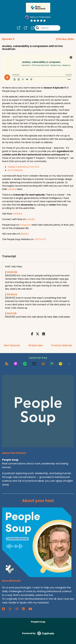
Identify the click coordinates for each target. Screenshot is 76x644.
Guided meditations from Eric (24, 167)
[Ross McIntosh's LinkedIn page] (25, 609)
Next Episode (12, 345)
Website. (18, 214)
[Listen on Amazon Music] (34, 364)
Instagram (25, 225)
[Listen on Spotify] (25, 364)
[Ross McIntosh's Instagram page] (19, 609)
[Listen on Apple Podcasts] (16, 364)
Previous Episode (62, 345)
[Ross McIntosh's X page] (12, 609)
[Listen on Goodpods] (60, 364)
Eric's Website (15, 170)
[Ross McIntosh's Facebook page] (5, 609)
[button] (69, 364)
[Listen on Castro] (52, 364)
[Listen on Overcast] (43, 364)
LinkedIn (31, 219)
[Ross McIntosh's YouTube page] (32, 609)
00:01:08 (12, 313)
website (12, 189)
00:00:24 (12, 294)
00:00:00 (12, 272)
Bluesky (25, 234)
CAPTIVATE (40, 239)
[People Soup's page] (19, 28)
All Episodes (36, 345)
